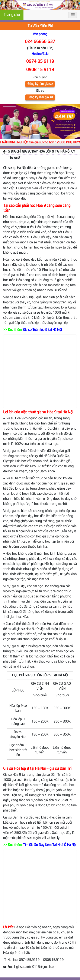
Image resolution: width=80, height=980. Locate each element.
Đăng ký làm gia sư (40, 97)
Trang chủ (12, 15)
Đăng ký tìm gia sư (40, 84)
